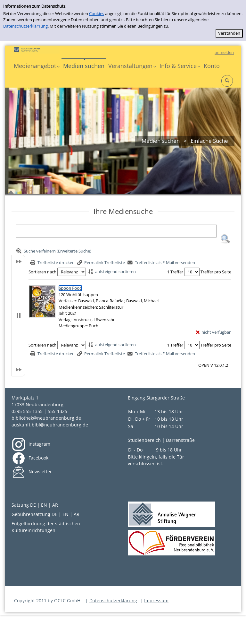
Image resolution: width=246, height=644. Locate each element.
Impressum (156, 601)
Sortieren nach (42, 272)
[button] (37, 66)
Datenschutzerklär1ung (25, 26)
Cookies (97, 13)
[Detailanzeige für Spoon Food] (70, 288)
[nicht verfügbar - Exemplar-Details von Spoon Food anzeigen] (213, 332)
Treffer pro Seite (216, 272)
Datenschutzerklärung (113, 601)
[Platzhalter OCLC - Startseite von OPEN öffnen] (36, 50)
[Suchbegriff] (116, 231)
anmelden (224, 52)
